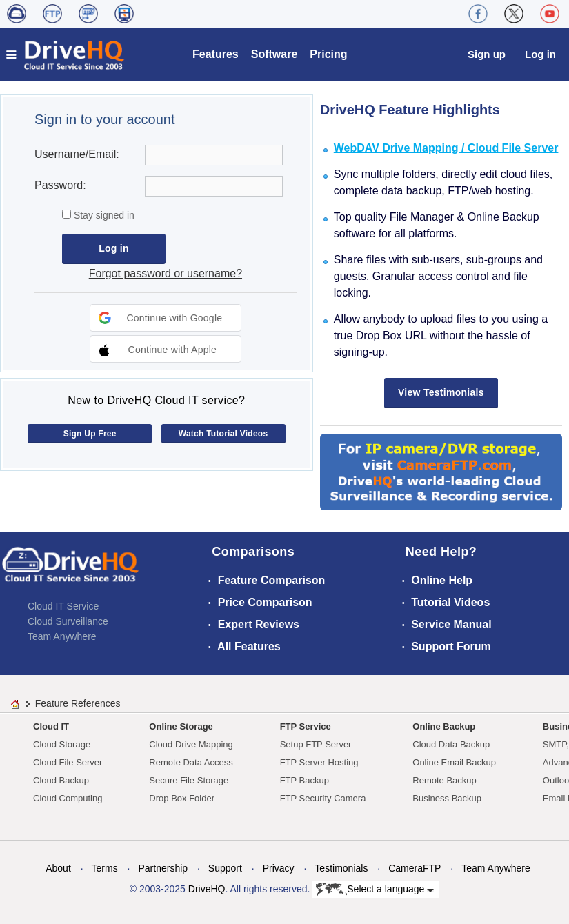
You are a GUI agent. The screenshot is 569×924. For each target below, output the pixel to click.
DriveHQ (207, 889)
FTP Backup (305, 780)
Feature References (78, 703)
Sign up (487, 54)
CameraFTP (415, 868)
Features (216, 54)
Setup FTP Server (316, 744)
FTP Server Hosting (319, 762)
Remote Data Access (191, 762)
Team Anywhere (62, 636)
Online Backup (444, 726)
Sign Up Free (90, 434)
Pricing (328, 54)
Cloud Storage (62, 744)
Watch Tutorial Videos (223, 434)
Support (225, 868)
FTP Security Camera (323, 798)
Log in (540, 54)
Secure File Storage (189, 780)
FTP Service (306, 726)
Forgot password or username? (166, 273)
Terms (105, 868)
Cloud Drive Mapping (191, 744)
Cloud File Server (68, 762)
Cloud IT (51, 726)
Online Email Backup (454, 762)
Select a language (375, 890)
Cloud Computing (68, 798)
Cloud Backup (61, 780)
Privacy (279, 868)
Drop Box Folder (182, 798)
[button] (166, 318)
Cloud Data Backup (451, 744)
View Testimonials (441, 392)
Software (274, 54)
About (58, 868)
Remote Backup (445, 780)
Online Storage (181, 726)
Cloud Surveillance (68, 621)
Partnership (163, 868)
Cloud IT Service (63, 606)
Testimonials (341, 868)
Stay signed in (103, 215)
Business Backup (447, 798)
